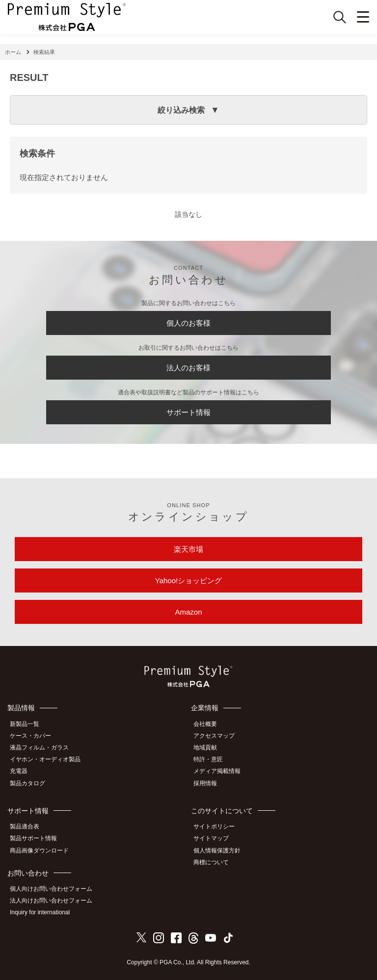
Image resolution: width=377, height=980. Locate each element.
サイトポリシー (214, 826)
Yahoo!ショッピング (188, 580)
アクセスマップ (214, 736)
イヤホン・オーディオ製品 (45, 759)
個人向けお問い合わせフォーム (51, 889)
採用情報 (205, 783)
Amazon (188, 612)
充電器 (19, 771)
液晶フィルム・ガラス (39, 748)
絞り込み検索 (181, 110)
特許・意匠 (208, 759)
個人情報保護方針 (217, 851)
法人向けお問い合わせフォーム (51, 901)
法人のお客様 (188, 368)
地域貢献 (205, 748)
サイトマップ (211, 838)
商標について (211, 862)
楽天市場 (188, 549)
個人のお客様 (188, 323)
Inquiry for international (40, 912)
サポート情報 (188, 412)
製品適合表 (25, 826)
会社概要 (205, 724)
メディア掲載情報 (217, 771)
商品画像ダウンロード (39, 851)
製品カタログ (27, 783)
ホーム (13, 52)
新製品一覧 (25, 724)
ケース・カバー (30, 736)
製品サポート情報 (33, 838)
